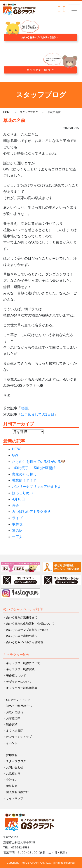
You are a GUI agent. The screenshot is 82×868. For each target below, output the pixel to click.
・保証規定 (10, 786)
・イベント (10, 743)
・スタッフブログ (15, 761)
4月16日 (18, 499)
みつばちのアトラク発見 (31, 512)
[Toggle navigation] (74, 9)
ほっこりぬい (23, 493)
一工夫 (17, 537)
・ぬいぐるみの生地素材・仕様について (29, 624)
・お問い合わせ (13, 767)
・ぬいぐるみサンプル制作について (26, 630)
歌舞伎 (17, 524)
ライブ (17, 518)
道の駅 (17, 531)
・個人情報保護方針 (16, 792)
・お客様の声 (12, 718)
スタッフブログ (29, 112)
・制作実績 (10, 724)
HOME (7, 112)
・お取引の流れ (13, 712)
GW (15, 455)
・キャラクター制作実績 (19, 669)
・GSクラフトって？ (17, 700)
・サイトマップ (13, 798)
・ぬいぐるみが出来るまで (20, 617)
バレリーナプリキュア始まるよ (37, 487)
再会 (16, 506)
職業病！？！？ (24, 480)
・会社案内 (10, 780)
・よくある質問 (13, 731)
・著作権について (15, 676)
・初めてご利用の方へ (17, 706)
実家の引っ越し (24, 474)
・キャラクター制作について (22, 663)
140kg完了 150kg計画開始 (34, 468)
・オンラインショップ (17, 737)
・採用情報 (10, 755)
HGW (16, 449)
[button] (41, 32)
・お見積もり (12, 774)
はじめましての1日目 (38, 414)
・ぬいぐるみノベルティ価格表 (23, 642)
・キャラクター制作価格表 (20, 688)
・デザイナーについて (17, 682)
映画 (24, 408)
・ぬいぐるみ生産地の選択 (20, 636)
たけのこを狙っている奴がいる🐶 (39, 462)
